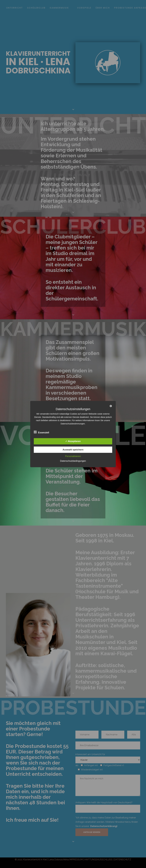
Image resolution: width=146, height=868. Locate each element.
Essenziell (41, 432)
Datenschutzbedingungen (73, 461)
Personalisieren (73, 456)
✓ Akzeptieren (73, 441)
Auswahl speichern (73, 450)
